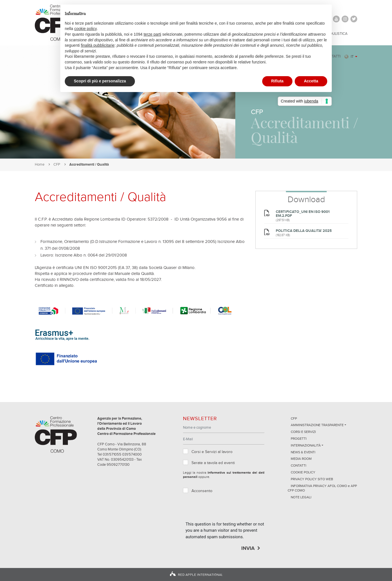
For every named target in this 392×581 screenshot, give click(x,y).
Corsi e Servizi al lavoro (212, 452)
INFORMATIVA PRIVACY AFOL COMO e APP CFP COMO (322, 489)
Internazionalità (306, 446)
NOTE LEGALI (301, 497)
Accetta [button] (311, 81)
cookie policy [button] (85, 29)
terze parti (152, 34)
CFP (57, 165)
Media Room (301, 459)
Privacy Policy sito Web (312, 479)
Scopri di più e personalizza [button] (100, 81)
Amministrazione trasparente (317, 425)
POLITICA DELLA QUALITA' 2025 (304, 231)
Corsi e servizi (303, 432)
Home (40, 165)
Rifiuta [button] (277, 81)
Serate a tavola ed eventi (213, 463)
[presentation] (229, 510)
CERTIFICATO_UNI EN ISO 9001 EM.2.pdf (303, 214)
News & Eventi (303, 452)
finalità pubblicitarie (98, 45)
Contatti (299, 466)
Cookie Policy (303, 473)
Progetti (299, 439)
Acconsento (202, 491)
